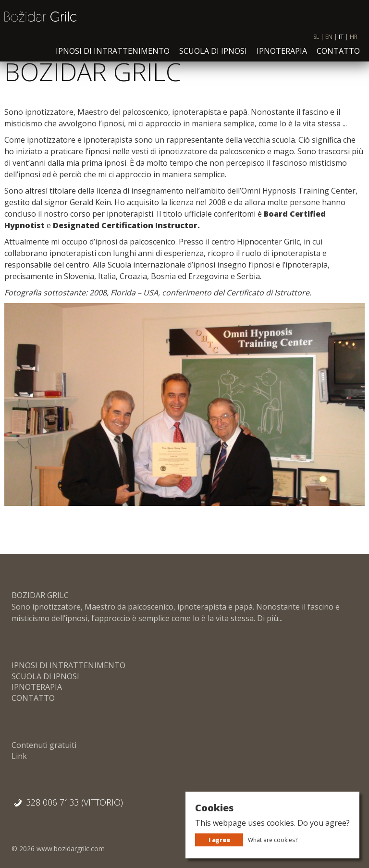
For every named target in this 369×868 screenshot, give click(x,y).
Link (19, 756)
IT (341, 43)
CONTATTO (338, 57)
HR (354, 43)
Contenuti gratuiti (44, 745)
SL (316, 43)
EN (329, 43)
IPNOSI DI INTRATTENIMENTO (113, 57)
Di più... (269, 618)
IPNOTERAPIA (282, 57)
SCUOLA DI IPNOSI (213, 57)
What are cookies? (273, 840)
